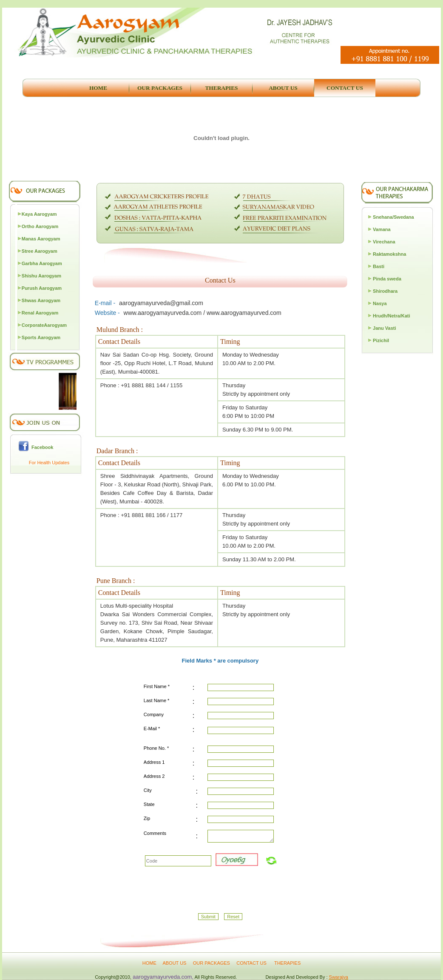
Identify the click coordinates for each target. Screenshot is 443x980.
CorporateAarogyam (44, 325)
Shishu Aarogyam (41, 276)
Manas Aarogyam (41, 239)
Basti (379, 266)
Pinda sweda (387, 279)
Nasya (380, 303)
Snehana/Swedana (393, 217)
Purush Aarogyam (42, 288)
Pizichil (381, 340)
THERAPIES (287, 963)
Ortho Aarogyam (40, 226)
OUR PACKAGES (212, 963)
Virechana (384, 242)
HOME (149, 963)
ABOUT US (175, 963)
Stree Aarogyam (40, 251)
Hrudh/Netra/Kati (391, 316)
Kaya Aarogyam (39, 214)
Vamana (382, 229)
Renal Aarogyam (40, 313)
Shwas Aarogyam (41, 300)
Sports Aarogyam (41, 337)
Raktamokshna (389, 254)
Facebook (41, 447)
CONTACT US (252, 963)
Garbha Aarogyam (42, 263)
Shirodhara (385, 291)
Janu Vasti (384, 328)
